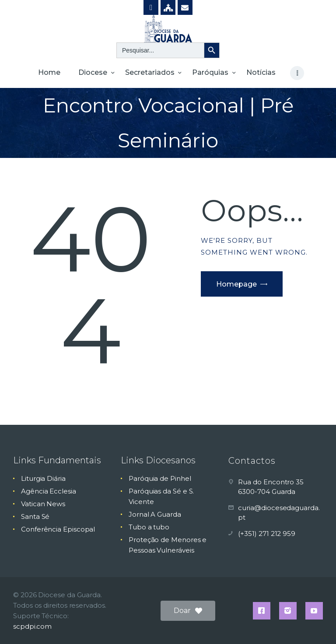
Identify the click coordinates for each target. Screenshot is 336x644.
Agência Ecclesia (49, 491)
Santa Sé (35, 516)
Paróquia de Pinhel (160, 478)
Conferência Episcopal (58, 529)
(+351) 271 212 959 (267, 534)
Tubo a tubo (149, 527)
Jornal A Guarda (155, 514)
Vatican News (43, 504)
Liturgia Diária (43, 478)
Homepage (236, 284)
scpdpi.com (32, 626)
